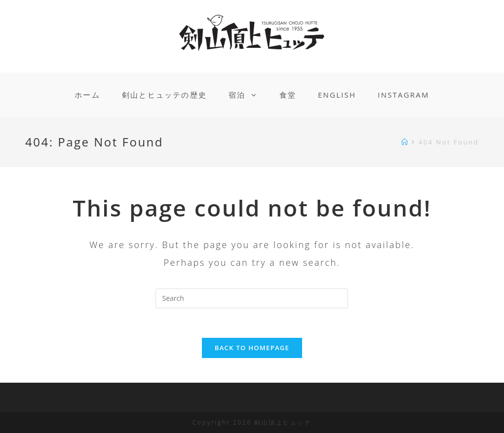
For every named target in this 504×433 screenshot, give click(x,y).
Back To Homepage (252, 348)
